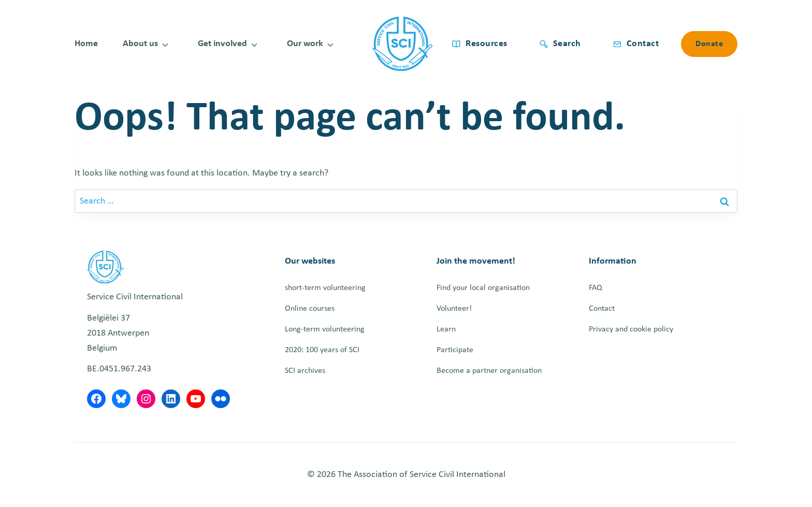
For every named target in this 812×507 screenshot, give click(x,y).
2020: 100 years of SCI (322, 350)
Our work (305, 44)
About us (140, 44)
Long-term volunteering (325, 329)
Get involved (222, 44)
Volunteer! (454, 309)
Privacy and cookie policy (631, 329)
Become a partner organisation (489, 371)
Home (86, 44)
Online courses (310, 309)
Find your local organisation (483, 288)
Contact (602, 309)
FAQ (596, 288)
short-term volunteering (325, 288)
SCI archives (305, 371)
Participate (455, 350)
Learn (446, 329)
